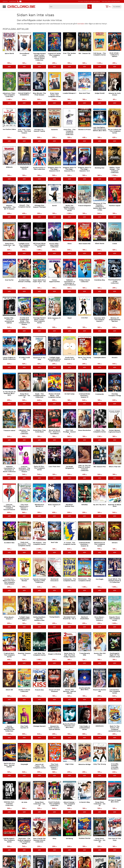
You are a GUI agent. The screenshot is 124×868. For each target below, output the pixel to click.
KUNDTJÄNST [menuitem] (13, 1)
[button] (4, 7)
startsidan (81, 24)
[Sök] (90, 7)
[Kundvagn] (113, 7)
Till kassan (117, 7)
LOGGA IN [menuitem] (5, 1)
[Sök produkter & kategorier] (68, 7)
